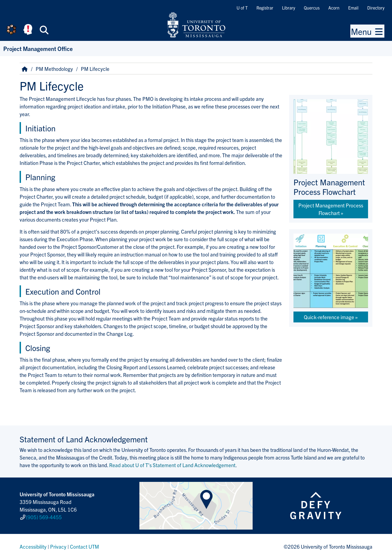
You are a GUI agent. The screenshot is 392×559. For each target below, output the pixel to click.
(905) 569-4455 (44, 517)
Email (353, 8)
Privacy (58, 546)
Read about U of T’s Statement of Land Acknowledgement (172, 465)
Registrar (265, 8)
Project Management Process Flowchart (331, 209)
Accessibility (33, 546)
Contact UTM (85, 546)
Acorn (334, 8)
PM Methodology (54, 69)
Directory (376, 8)
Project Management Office (38, 48)
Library (289, 8)
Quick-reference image (329, 317)
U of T (242, 8)
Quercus (312, 8)
